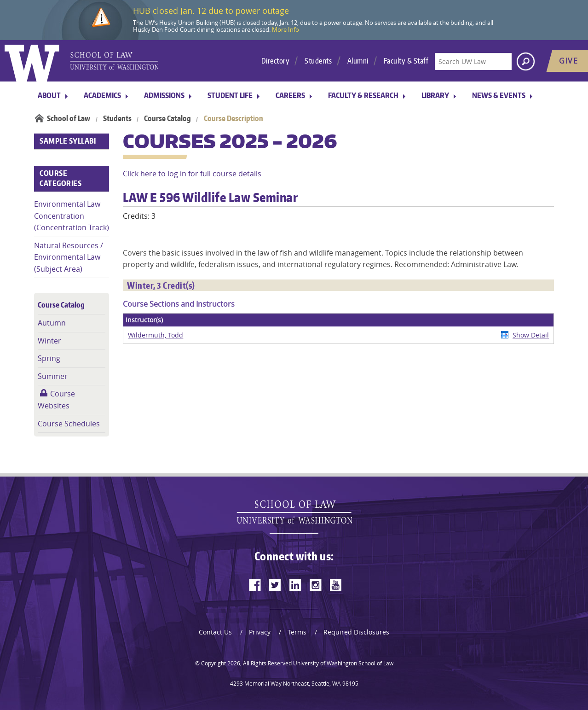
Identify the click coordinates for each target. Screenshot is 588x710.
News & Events (499, 95)
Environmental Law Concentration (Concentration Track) (72, 216)
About (49, 95)
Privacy (260, 632)
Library (435, 95)
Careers (290, 95)
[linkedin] (295, 585)
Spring (49, 358)
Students (318, 61)
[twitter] (275, 585)
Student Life (230, 95)
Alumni (358, 61)
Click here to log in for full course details (192, 174)
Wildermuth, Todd (156, 335)
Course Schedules (69, 424)
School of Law (69, 118)
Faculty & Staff (406, 61)
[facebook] (255, 585)
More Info (285, 29)
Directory (276, 61)
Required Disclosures (356, 632)
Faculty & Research (363, 95)
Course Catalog (167, 118)
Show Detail (531, 335)
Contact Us (215, 632)
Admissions (164, 95)
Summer (53, 376)
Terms (297, 632)
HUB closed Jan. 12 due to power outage (211, 11)
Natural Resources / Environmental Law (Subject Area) (69, 257)
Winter (49, 341)
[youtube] (336, 585)
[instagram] (316, 585)
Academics (102, 95)
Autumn (52, 323)
